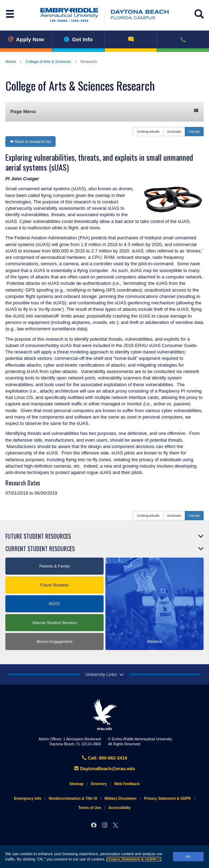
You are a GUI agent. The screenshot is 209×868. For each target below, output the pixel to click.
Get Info (79, 39)
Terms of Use (90, 808)
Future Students (54, 585)
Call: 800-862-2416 (105, 758)
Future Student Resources (38, 536)
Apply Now (26, 39)
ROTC (54, 604)
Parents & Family (54, 566)
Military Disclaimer (121, 798)
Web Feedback (127, 784)
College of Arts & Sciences (48, 62)
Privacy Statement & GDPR (134, 859)
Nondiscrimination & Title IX (73, 798)
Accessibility (120, 808)
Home (11, 62)
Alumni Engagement (55, 641)
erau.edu (105, 715)
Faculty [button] (194, 131)
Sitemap (77, 784)
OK (188, 856)
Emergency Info (28, 798)
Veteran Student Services (54, 623)
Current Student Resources (40, 549)
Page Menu (104, 111)
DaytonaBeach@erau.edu (104, 769)
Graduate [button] (174, 131)
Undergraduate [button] (148, 131)
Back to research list (30, 142)
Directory (99, 784)
